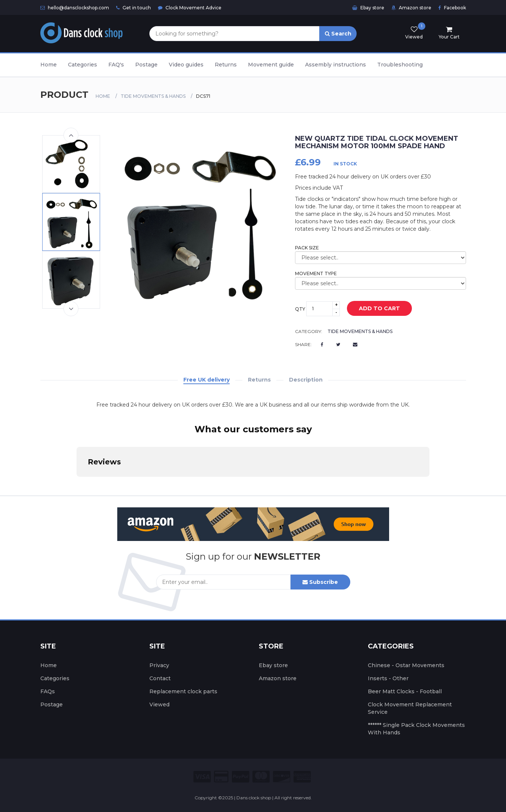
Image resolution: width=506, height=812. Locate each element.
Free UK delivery (207, 380)
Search (338, 34)
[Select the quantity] (323, 309)
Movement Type (316, 273)
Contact (160, 678)
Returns (226, 65)
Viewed (159, 704)
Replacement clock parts (183, 691)
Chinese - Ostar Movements (406, 665)
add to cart (374, 309)
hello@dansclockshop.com (75, 8)
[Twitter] (338, 344)
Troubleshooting (400, 65)
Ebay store (368, 8)
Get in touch (134, 8)
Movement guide (271, 65)
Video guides (186, 65)
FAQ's (116, 65)
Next (71, 309)
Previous (71, 135)
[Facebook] (322, 344)
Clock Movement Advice (190, 8)
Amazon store (411, 8)
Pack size (307, 248)
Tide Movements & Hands (153, 96)
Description (306, 380)
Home (49, 65)
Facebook (452, 8)
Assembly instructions (336, 65)
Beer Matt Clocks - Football (405, 691)
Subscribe (320, 582)
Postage (146, 65)
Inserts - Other (388, 678)
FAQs (48, 691)
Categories (83, 65)
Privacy (159, 665)
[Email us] (355, 344)
